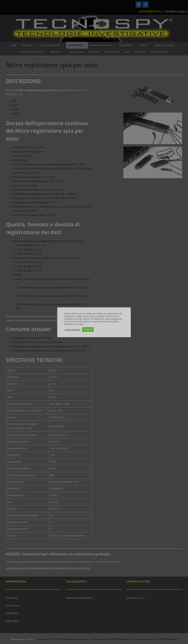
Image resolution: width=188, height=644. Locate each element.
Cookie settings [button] (72, 330)
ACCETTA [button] (88, 329)
